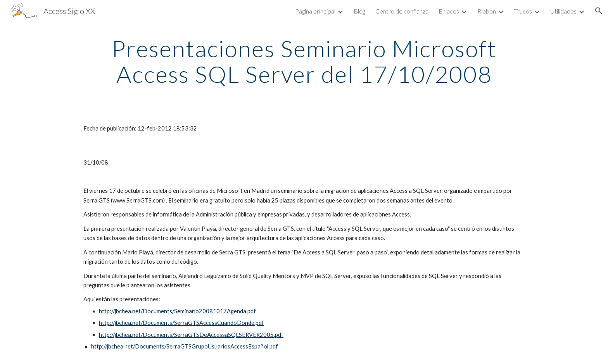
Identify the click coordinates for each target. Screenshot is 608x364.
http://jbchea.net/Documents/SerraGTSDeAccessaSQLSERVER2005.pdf (191, 335)
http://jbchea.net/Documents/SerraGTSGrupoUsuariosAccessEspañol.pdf (185, 346)
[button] (599, 11)
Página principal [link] (315, 11)
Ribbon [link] (487, 11)
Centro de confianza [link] (402, 11)
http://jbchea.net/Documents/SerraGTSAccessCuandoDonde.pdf (181, 323)
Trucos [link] (523, 11)
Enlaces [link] (449, 11)
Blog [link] (359, 11)
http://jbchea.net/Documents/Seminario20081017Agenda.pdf (177, 311)
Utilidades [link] (563, 11)
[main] (304, 61)
